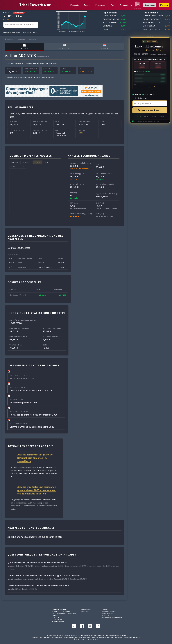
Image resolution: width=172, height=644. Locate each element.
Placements (100, 5)
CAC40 (55, 615)
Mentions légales (109, 611)
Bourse (87, 5)
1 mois (37, 162)
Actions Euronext (58, 621)
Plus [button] (112, 5)
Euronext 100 (57, 619)
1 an (13, 167)
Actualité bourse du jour (61, 611)
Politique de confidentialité (112, 617)
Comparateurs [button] (126, 5)
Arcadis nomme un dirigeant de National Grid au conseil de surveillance (35, 458)
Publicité (84, 611)
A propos (105, 615)
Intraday (15, 162)
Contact (105, 609)
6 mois (48, 162)
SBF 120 (55, 617)
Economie (75, 5)
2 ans (22, 167)
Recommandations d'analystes (64, 613)
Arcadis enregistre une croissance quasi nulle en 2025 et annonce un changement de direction (37, 490)
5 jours (27, 162)
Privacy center (107, 613)
